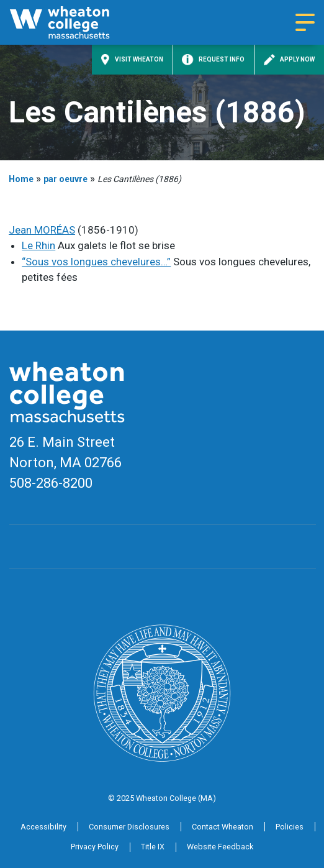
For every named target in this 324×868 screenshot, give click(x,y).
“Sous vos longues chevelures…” (96, 262)
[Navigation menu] (305, 22)
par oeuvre (65, 179)
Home (21, 179)
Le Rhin (38, 245)
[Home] (73, 22)
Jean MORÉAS (42, 230)
